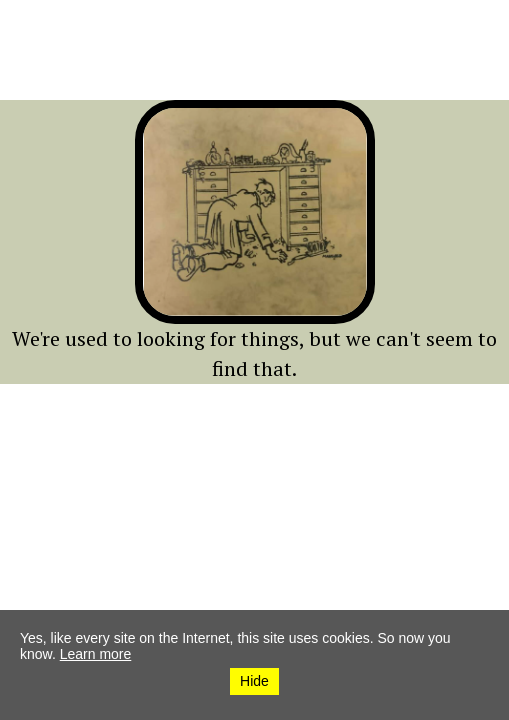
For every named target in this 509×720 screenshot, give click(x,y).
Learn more (96, 654)
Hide (254, 681)
